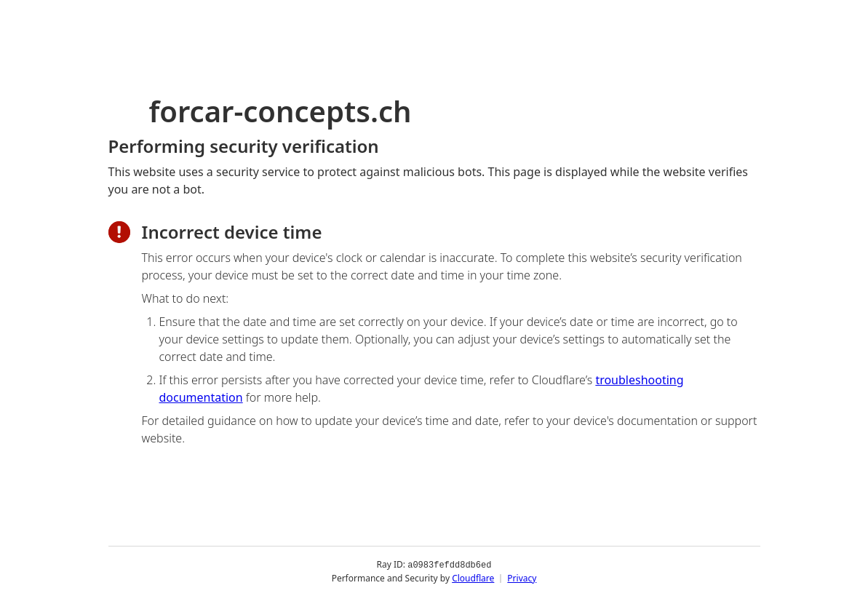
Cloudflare (473, 577)
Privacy (522, 577)
